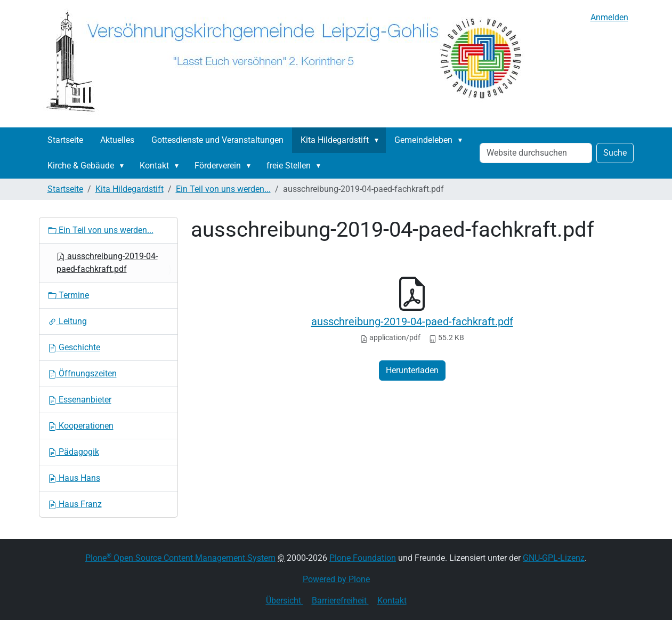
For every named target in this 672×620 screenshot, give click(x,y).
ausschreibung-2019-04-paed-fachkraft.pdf (412, 321)
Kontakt (154, 166)
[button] (379, 140)
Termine (68, 295)
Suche (615, 153)
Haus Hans (74, 478)
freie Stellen (289, 166)
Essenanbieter (80, 400)
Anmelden (609, 17)
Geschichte (74, 347)
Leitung (67, 321)
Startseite (65, 140)
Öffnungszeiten (82, 373)
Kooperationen (81, 426)
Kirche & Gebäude (81, 166)
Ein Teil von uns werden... (223, 189)
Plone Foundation (363, 558)
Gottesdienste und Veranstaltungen (217, 140)
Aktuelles (117, 140)
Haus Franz (75, 504)
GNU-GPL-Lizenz (554, 558)
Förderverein (218, 166)
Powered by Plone (336, 579)
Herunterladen (412, 370)
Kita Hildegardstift (335, 140)
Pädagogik (74, 452)
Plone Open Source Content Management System (180, 558)
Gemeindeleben (423, 140)
